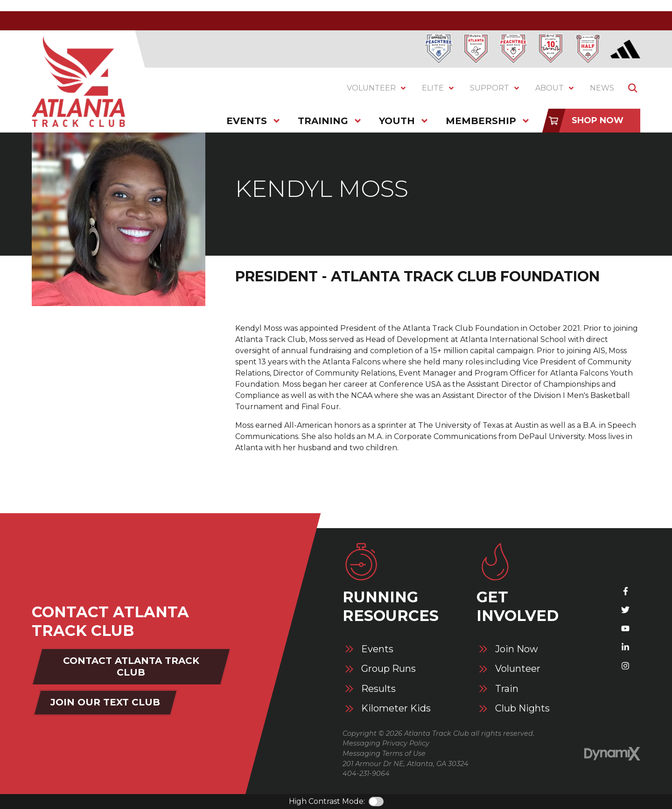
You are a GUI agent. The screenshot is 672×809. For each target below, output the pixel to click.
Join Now (517, 649)
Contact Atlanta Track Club (131, 666)
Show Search (633, 88)
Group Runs (388, 669)
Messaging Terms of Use (384, 753)
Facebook (625, 591)
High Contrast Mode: (327, 801)
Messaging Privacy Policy (386, 743)
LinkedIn (625, 647)
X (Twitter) (625, 610)
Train (507, 689)
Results (378, 689)
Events (377, 649)
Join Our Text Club (105, 702)
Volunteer (518, 669)
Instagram (625, 666)
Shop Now (598, 120)
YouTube (625, 628)
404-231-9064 (366, 774)
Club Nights (522, 708)
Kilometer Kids (396, 708)
